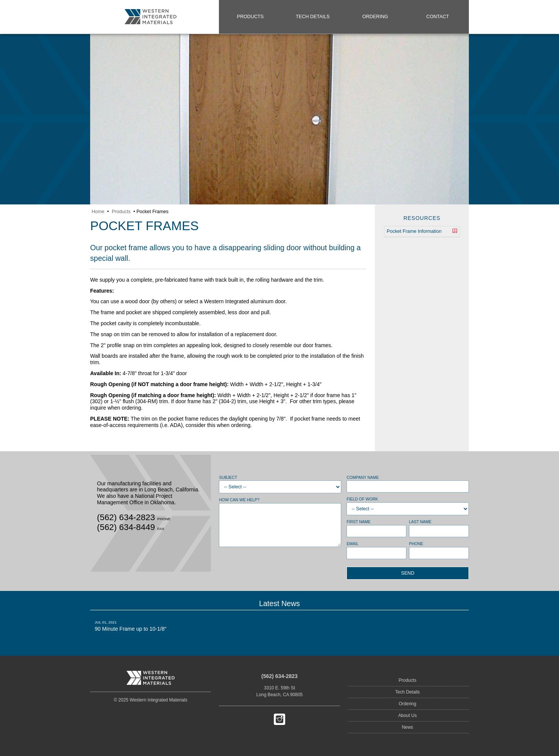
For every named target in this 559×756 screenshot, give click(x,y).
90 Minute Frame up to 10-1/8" (151, 626)
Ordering (375, 17)
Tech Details (313, 17)
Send (408, 573)
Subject (228, 477)
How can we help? (239, 500)
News (408, 727)
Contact (438, 17)
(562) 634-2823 (279, 676)
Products (251, 17)
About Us (407, 715)
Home (98, 212)
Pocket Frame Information (422, 232)
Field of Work (362, 499)
